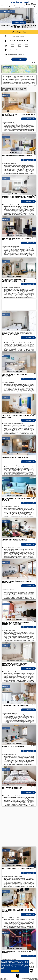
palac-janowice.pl (19, 2)
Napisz (36, 979)
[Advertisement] (19, 827)
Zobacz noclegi (28, 119)
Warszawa (5, 96)
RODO (3, 968)
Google (26, 961)
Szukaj (19, 59)
